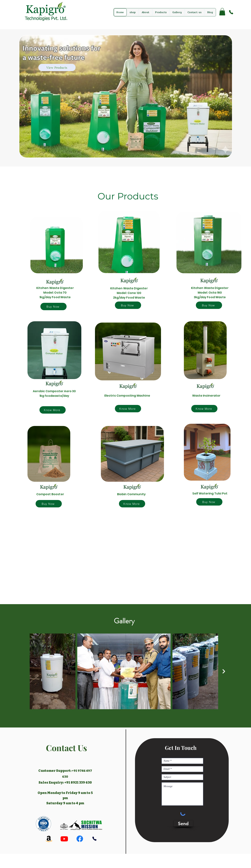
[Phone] (231, 12)
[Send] (183, 824)
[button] (222, 12)
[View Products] (57, 67)
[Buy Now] (53, 307)
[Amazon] (49, 839)
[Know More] (53, 410)
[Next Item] (224, 671)
